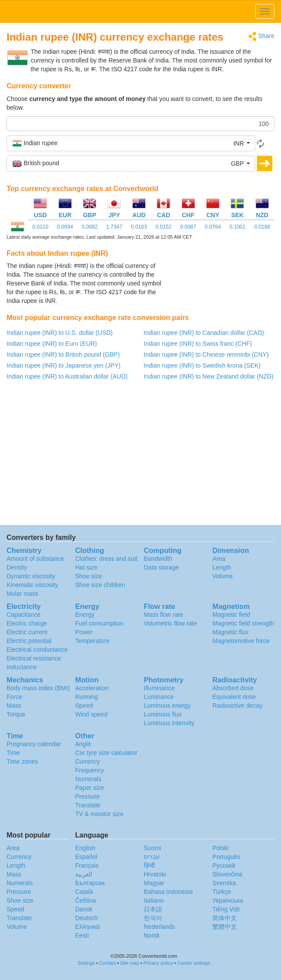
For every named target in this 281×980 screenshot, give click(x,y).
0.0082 (90, 227)
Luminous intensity (169, 723)
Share (261, 36)
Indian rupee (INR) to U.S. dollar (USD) (60, 333)
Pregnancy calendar (34, 744)
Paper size (90, 788)
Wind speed (91, 714)
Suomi (153, 848)
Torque (16, 714)
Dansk (84, 909)
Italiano (154, 900)
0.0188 (262, 227)
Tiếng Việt (226, 909)
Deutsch (86, 918)
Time (13, 753)
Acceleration (92, 688)
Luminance (159, 697)
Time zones (22, 761)
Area (219, 559)
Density (17, 567)
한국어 (153, 918)
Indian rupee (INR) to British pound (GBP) (63, 354)
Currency (88, 761)
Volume (223, 576)
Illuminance (159, 688)
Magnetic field (231, 615)
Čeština (85, 900)
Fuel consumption (99, 623)
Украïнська (228, 900)
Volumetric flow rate (170, 623)
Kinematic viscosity (32, 585)
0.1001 (238, 227)
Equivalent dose (234, 697)
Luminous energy (167, 705)
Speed (84, 705)
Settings (86, 963)
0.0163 (139, 227)
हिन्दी (149, 865)
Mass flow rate (163, 615)
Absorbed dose (233, 688)
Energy (85, 615)
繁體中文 (225, 927)
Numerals (88, 779)
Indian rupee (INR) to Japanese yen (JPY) (64, 365)
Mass (14, 705)
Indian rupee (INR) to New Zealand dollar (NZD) (209, 376)
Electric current (27, 632)
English (85, 848)
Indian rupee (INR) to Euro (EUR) (52, 344)
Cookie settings (194, 963)
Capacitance (24, 615)
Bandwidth (158, 559)
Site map (130, 963)
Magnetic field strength (243, 623)
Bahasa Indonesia (168, 892)
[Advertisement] (220, 283)
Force (14, 697)
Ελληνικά (87, 927)
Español (86, 857)
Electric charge (27, 623)
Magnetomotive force (241, 641)
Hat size (86, 567)
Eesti (82, 935)
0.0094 (65, 227)
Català (84, 892)
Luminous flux (163, 714)
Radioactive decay (237, 705)
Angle (83, 744)
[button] (131, 143)
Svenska (224, 883)
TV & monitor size (99, 814)
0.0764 (213, 227)
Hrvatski (155, 874)
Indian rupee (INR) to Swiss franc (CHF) (198, 344)
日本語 (153, 909)
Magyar (154, 883)
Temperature (92, 641)
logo (140, 11)
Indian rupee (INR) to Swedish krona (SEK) (202, 365)
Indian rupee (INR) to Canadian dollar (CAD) (204, 333)
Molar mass (22, 594)
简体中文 (225, 918)
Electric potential (29, 641)
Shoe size (88, 576)
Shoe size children (100, 585)
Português (226, 857)
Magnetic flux (230, 632)
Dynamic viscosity (31, 576)
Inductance (22, 667)
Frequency (90, 770)
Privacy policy (158, 963)
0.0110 (40, 227)
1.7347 (114, 227)
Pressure (87, 796)
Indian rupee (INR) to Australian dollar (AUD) (67, 376)
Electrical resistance (34, 658)
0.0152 (164, 227)
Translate (88, 805)
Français (87, 865)
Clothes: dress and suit (106, 559)
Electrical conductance (37, 650)
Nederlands (160, 927)
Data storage (161, 567)
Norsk (152, 935)
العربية (84, 874)
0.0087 (188, 227)
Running (87, 697)
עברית (152, 857)
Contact (108, 963)
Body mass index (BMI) (38, 688)
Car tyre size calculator (106, 753)
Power (84, 632)
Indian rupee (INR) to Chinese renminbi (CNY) (206, 354)
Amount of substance (35, 559)
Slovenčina (227, 874)
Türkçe (222, 892)
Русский (224, 865)
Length (222, 567)
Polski (220, 848)
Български (90, 883)
